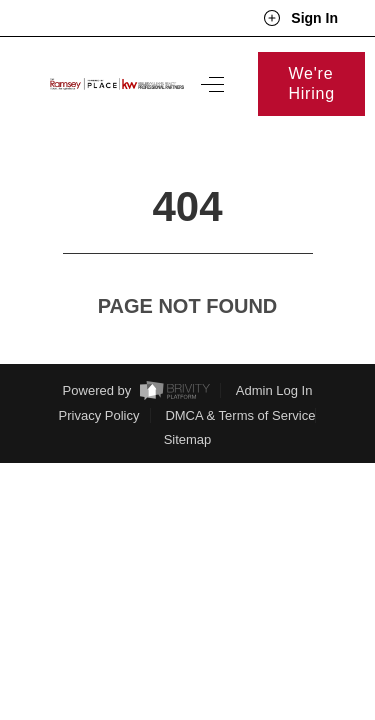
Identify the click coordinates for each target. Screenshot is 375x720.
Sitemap (188, 402)
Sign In (300, 18)
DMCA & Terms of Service (240, 378)
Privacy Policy (99, 378)
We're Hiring (311, 83)
